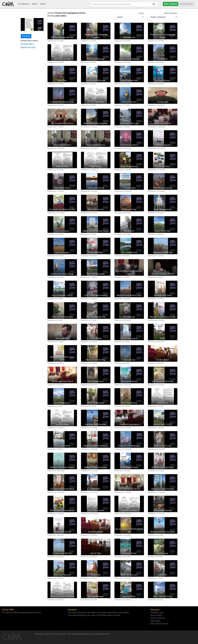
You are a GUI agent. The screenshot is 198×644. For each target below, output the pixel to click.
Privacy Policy (156, 615)
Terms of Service (158, 618)
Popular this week (28, 47)
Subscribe (26, 36)
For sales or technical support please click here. (22, 612)
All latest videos (27, 44)
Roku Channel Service (160, 624)
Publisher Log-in (157, 612)
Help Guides (155, 621)
